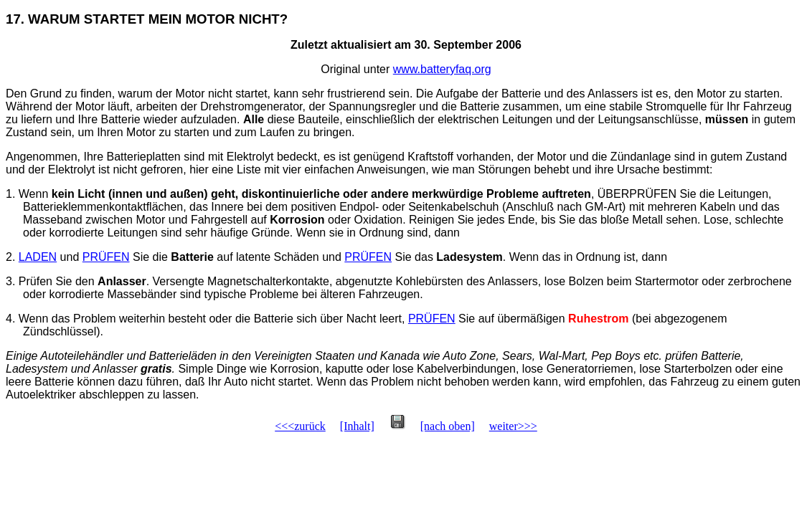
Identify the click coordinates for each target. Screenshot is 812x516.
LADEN (38, 257)
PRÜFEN (106, 257)
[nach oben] (448, 426)
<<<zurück (300, 426)
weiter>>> (513, 426)
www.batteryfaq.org (442, 69)
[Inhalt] (357, 426)
